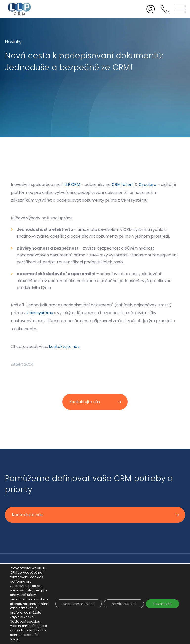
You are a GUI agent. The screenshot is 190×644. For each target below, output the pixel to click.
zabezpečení (165, 255)
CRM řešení (123, 185)
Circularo (147, 185)
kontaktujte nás (64, 346)
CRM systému (40, 313)
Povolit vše (163, 604)
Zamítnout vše (124, 604)
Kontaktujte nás (85, 402)
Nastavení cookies (25, 622)
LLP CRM (72, 185)
